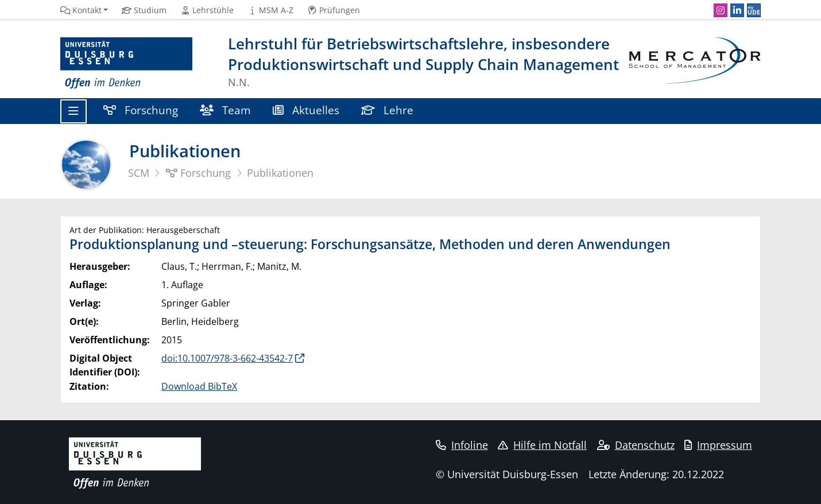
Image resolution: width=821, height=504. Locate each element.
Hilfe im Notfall (542, 445)
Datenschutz (636, 445)
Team (225, 110)
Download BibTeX (199, 386)
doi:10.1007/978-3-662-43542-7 (227, 358)
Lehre (387, 110)
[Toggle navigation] (73, 111)
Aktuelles (306, 110)
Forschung (141, 110)
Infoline (462, 445)
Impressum (718, 445)
